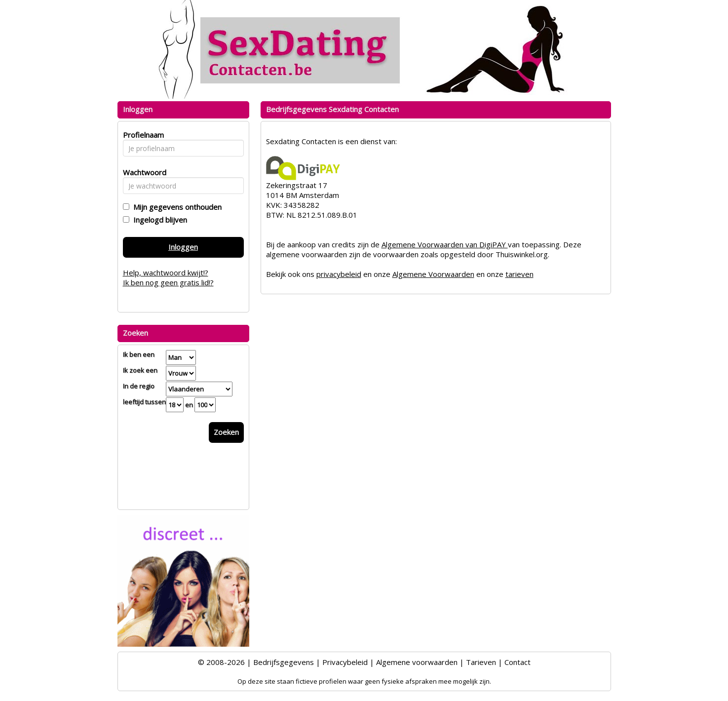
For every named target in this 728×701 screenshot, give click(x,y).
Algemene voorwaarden (417, 662)
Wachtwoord (142, 172)
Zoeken (226, 432)
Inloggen (183, 247)
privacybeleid (339, 274)
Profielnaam (142, 135)
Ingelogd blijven (158, 220)
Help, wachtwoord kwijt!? (166, 273)
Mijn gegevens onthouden (175, 207)
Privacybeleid (345, 662)
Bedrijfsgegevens (284, 662)
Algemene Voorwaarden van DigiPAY (445, 244)
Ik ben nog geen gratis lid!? (168, 282)
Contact (517, 662)
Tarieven (481, 662)
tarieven (519, 274)
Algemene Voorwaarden (433, 274)
